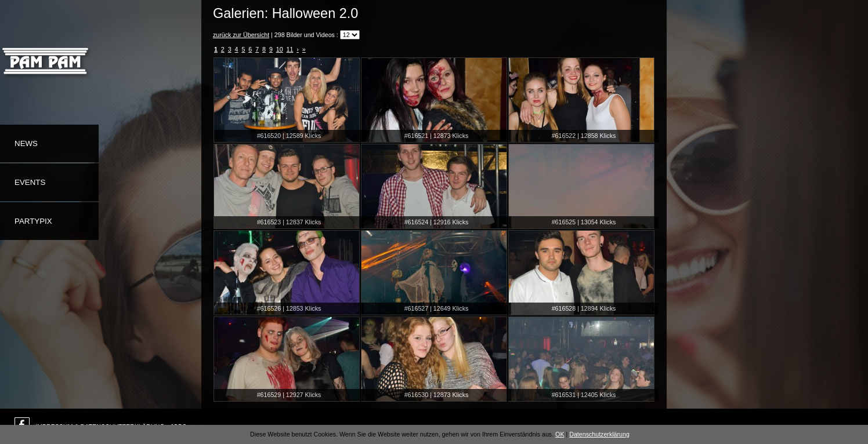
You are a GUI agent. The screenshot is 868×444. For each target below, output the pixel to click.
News (26, 143)
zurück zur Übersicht (241, 35)
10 (280, 49)
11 (290, 49)
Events (30, 182)
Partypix (33, 221)
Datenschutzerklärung (599, 434)
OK (560, 434)
